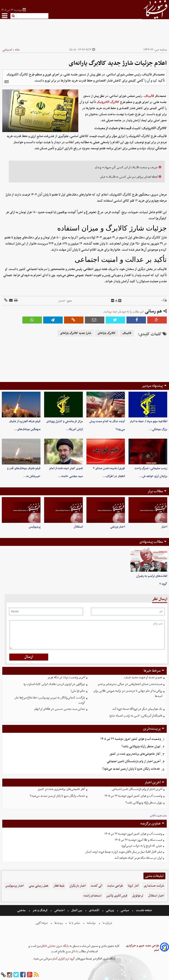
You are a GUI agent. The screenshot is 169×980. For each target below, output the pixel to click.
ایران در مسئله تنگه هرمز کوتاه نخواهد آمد (138, 858)
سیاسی (125, 910)
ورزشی (110, 910)
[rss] (36, 975)
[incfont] (120, 301)
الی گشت (96, 886)
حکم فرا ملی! (78, 691)
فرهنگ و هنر (40, 910)
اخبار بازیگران (78, 886)
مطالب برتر (155, 491)
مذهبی (22, 910)
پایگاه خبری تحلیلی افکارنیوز (52, 946)
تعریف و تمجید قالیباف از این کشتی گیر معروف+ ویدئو (126, 167)
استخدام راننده (92, 896)
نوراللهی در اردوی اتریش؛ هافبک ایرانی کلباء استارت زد (54, 684)
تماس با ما (75, 923)
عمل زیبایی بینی (39, 886)
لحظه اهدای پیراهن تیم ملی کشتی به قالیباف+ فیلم (129, 177)
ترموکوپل (138, 896)
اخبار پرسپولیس (15, 886)
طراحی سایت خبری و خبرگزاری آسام (143, 948)
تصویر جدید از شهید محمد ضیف (143, 677)
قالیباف (149, 96)
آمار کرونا (133, 886)
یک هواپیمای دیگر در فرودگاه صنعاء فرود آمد (137, 709)
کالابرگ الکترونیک (108, 102)
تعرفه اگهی (42, 923)
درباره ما (107, 923)
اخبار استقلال (156, 896)
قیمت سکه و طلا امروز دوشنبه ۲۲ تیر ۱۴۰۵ (138, 840)
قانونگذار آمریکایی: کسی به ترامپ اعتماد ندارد (136, 716)
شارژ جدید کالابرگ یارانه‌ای (76, 333)
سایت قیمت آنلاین (158, 816)
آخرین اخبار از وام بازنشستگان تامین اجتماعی (134, 761)
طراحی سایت (115, 886)
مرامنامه (91, 923)
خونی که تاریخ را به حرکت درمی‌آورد (142, 846)
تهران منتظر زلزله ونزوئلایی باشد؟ (141, 746)
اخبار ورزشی (118, 527)
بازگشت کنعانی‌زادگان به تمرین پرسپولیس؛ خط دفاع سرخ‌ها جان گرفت (50, 700)
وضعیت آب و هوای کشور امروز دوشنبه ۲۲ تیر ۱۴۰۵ (131, 739)
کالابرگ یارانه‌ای (107, 333)
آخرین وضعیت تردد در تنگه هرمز (66, 677)
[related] (7, 82)
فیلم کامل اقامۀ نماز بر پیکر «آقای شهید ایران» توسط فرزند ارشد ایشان (124, 852)
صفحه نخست (144, 910)
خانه (17, 50)
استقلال (78, 527)
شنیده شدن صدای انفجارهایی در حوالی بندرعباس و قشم (130, 684)
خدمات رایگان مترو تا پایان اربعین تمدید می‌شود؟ (131, 769)
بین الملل (77, 910)
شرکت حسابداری (154, 886)
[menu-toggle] (5, 16)
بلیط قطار (59, 886)
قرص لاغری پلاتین (117, 896)
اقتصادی (94, 910)
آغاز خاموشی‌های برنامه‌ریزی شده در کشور (135, 754)
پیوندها (58, 923)
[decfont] (113, 301)
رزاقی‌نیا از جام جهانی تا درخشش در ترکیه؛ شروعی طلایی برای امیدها (128, 694)
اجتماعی (7, 50)
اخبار (164, 527)
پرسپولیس (35, 527)
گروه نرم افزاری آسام (63, 959)
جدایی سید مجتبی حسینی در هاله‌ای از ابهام (60, 709)
